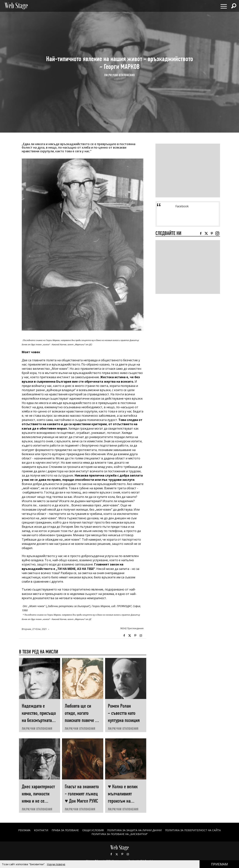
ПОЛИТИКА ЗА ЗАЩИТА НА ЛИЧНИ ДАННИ (134, 830)
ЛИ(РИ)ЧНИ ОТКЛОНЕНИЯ (119, 75)
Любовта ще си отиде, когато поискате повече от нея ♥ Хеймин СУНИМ (82, 720)
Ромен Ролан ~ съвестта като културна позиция (124, 713)
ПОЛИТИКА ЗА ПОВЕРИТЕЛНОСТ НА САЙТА (193, 830)
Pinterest (122, 854)
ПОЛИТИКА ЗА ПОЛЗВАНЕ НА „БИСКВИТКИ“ (120, 834)
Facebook (124, 636)
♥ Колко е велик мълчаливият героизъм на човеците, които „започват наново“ (125, 801)
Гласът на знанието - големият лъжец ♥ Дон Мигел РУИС (82, 794)
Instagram (141, 636)
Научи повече (56, 864)
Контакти (41, 830)
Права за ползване (65, 830)
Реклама (24, 830)
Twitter (130, 636)
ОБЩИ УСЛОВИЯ (93, 830)
